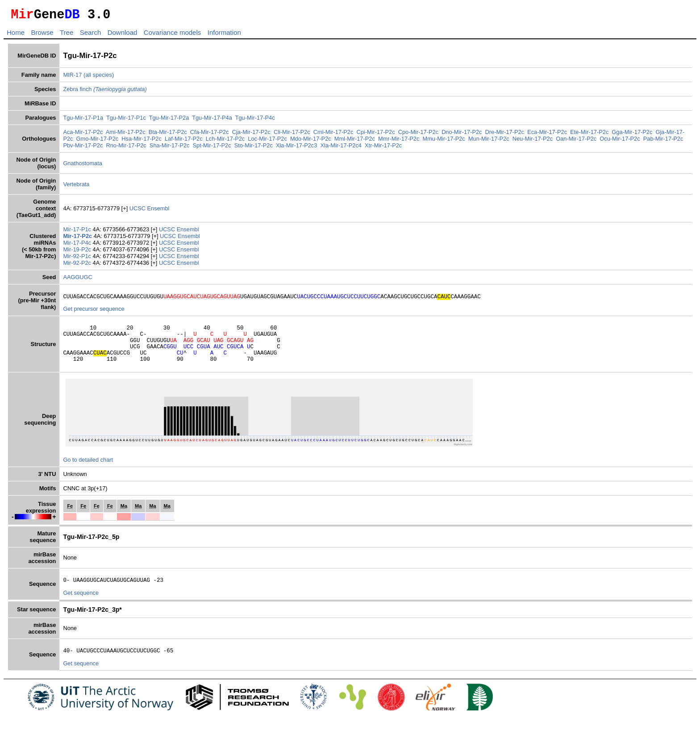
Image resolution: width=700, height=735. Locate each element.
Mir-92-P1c (78, 259)
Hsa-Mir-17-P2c (142, 141)
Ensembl (158, 211)
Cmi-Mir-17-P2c (333, 135)
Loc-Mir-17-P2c (267, 141)
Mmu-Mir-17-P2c (444, 141)
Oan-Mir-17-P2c (576, 141)
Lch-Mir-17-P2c (225, 141)
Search (91, 35)
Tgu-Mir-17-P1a (83, 120)
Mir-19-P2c (78, 252)
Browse (42, 35)
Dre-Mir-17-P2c (505, 135)
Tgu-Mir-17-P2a (169, 120)
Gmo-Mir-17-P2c (98, 141)
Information (224, 35)
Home (16, 35)
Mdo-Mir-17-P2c (311, 141)
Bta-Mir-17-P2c (168, 135)
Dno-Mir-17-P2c (462, 135)
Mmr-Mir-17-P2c (399, 141)
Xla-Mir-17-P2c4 (341, 148)
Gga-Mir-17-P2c (632, 135)
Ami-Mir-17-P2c (126, 135)
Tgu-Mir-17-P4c (255, 120)
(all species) (99, 77)
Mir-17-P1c (78, 232)
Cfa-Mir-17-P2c (210, 135)
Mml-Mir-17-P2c (355, 141)
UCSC (138, 211)
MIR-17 (72, 77)
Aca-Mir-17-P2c (83, 135)
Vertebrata (76, 187)
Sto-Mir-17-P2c (254, 148)
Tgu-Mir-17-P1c (126, 120)
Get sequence (81, 606)
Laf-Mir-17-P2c (184, 141)
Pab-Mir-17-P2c (663, 141)
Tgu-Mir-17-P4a (212, 120)
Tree (67, 35)
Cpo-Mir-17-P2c (418, 135)
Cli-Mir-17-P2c (292, 135)
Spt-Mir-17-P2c (212, 148)
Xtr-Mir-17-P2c (383, 148)
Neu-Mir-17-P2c (533, 141)
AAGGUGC (77, 280)
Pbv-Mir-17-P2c (83, 148)
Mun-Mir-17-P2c (489, 141)
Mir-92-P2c (78, 265)
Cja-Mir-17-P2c (251, 135)
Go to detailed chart (88, 472)
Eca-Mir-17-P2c (547, 135)
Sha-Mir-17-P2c (170, 148)
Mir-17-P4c (78, 245)
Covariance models (172, 35)
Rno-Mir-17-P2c (126, 148)
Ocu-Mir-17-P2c (620, 141)
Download (123, 35)
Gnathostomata (83, 166)
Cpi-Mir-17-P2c (376, 135)
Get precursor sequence (94, 313)
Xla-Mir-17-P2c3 (296, 148)
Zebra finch (105, 92)
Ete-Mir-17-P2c (589, 135)
